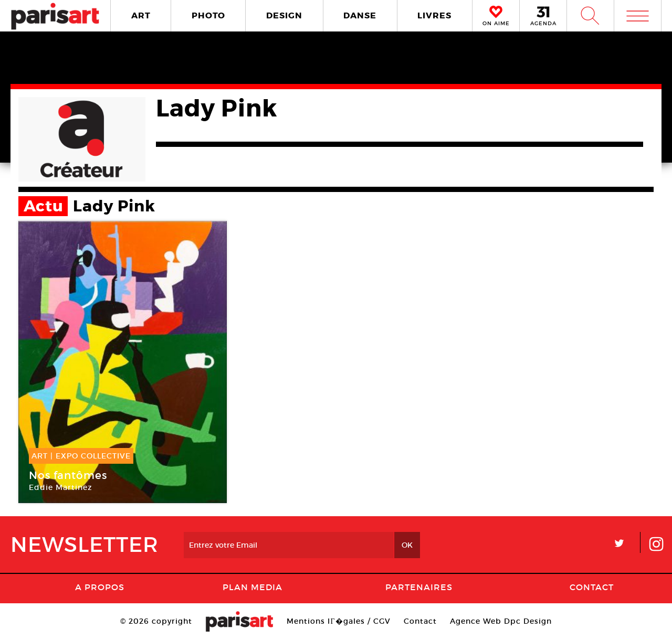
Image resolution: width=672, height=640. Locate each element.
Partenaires (419, 587)
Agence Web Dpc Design (501, 621)
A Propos (100, 587)
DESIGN (284, 15)
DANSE (360, 15)
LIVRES (434, 15)
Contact (592, 587)
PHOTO (208, 15)
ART (141, 15)
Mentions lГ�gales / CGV (338, 621)
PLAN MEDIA (253, 587)
